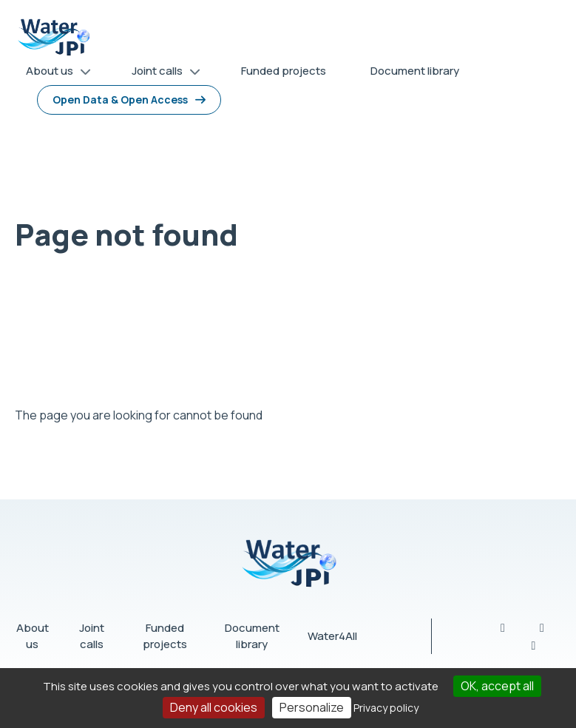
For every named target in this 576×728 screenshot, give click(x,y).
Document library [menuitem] (415, 71)
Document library (252, 636)
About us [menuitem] (53, 74)
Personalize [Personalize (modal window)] (312, 707)
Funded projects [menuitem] (284, 71)
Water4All (332, 636)
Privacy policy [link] (386, 708)
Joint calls (92, 636)
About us (33, 636)
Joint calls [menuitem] (161, 74)
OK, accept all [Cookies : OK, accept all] (497, 686)
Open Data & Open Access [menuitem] (120, 100)
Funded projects (165, 636)
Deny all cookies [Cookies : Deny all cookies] (214, 707)
